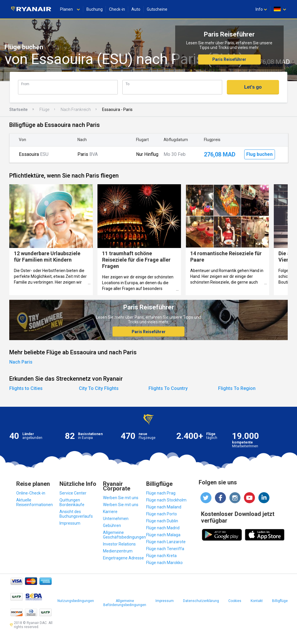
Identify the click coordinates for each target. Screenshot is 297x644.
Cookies (235, 601)
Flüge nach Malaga (163, 535)
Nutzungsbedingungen (76, 601)
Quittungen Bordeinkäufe (72, 502)
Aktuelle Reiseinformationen (35, 502)
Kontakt (257, 601)
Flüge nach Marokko (164, 563)
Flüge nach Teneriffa (165, 549)
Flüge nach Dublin (162, 521)
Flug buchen (259, 154)
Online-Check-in (31, 493)
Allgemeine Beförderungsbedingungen (125, 603)
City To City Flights (99, 388)
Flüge (44, 110)
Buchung (95, 9)
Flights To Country (168, 388)
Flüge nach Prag (161, 493)
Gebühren (112, 526)
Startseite (18, 110)
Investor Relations (119, 544)
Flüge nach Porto (162, 514)
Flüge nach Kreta (161, 556)
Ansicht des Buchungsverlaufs (76, 514)
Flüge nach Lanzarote (166, 542)
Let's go (253, 87)
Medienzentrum (118, 551)
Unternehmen (116, 519)
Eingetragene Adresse (123, 558)
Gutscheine (157, 9)
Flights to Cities (26, 388)
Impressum (70, 523)
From (25, 84)
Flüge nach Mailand (164, 507)
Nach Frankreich (76, 110)
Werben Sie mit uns (121, 498)
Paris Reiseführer (229, 59)
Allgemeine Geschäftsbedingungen (124, 535)
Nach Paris (21, 362)
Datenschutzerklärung (201, 601)
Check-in (117, 9)
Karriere (110, 512)
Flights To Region (237, 388)
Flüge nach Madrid (163, 528)
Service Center (73, 493)
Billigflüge (280, 601)
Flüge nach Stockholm (166, 500)
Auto (136, 9)
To (127, 84)
